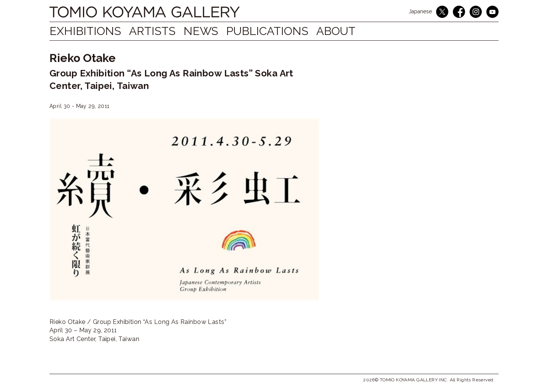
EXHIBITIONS (85, 31)
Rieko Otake (83, 58)
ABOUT (352, 31)
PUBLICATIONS (279, 31)
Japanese (420, 11)
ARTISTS (156, 31)
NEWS (209, 31)
